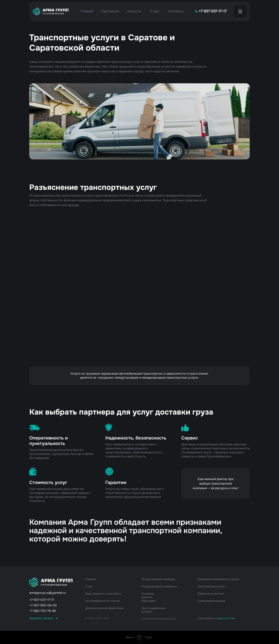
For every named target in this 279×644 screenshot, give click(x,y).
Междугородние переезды (158, 579)
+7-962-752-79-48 (42, 611)
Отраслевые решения (211, 601)
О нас (155, 11)
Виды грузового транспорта (103, 594)
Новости (134, 11)
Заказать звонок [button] (41, 618)
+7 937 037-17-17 (213, 11)
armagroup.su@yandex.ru (48, 593)
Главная (87, 11)
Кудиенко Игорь (226, 618)
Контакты (176, 11)
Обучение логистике (211, 594)
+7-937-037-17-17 (42, 600)
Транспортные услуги (211, 586)
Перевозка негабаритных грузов (218, 579)
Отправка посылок (148, 595)
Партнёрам (110, 11)
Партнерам (149, 601)
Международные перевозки (159, 586)
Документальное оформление (104, 608)
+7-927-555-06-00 (43, 605)
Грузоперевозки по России (103, 601)
